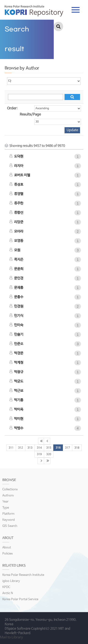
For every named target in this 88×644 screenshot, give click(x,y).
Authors (8, 496)
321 (41, 461)
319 (39, 454)
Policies (8, 554)
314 (39, 448)
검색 (58, 26)
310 (47, 441)
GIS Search (10, 526)
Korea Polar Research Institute (23, 575)
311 (11, 448)
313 (30, 448)
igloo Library (11, 581)
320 (49, 454)
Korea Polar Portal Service (20, 599)
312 (21, 448)
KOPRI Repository (34, 11)
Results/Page (30, 114)
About (7, 548)
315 (49, 448)
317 (67, 448)
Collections (10, 490)
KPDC (6, 587)
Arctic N (8, 593)
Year (5, 502)
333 (47, 461)
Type (6, 508)
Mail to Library (11, 637)
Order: (12, 108)
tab (76, 10)
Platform (8, 514)
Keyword (9, 520)
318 (77, 448)
